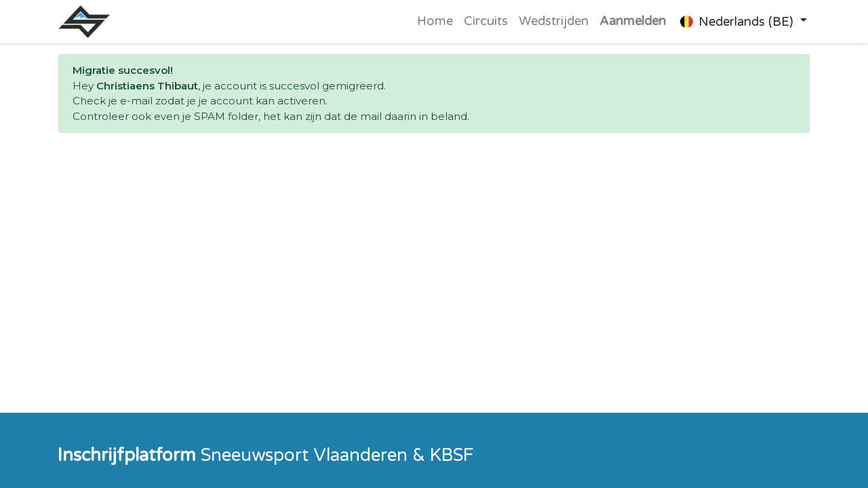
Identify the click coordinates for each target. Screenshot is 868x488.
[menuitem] (435, 22)
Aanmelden (633, 21)
